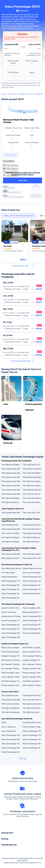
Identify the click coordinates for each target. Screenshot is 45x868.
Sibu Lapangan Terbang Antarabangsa (12, 669)
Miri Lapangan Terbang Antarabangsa (12, 664)
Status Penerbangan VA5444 (12, 589)
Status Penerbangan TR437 (12, 629)
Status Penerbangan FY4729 (33, 735)
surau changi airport (9, 731)
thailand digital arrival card (32, 568)
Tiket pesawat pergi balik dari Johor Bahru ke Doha (33, 469)
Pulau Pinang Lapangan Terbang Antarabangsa (12, 652)
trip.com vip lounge (9, 612)
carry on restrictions (9, 727)
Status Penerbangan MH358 (12, 633)
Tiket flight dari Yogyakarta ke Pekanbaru (33, 481)
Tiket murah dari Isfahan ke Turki (12, 533)
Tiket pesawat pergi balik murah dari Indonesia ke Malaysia (33, 533)
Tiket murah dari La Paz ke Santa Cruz (33, 513)
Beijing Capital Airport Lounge (33, 612)
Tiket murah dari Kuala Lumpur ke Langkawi (33, 502)
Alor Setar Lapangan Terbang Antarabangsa (12, 681)
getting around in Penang (11, 616)
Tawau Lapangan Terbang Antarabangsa (12, 677)
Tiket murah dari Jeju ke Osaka (33, 494)
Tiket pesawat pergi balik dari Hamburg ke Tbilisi (33, 490)
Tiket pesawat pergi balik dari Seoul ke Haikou (12, 490)
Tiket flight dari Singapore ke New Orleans (12, 465)
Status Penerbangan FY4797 (12, 735)
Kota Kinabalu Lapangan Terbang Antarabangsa (33, 648)
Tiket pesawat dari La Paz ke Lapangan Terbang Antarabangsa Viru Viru (33, 558)
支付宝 (4, 722)
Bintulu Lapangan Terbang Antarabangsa (12, 685)
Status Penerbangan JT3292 (12, 581)
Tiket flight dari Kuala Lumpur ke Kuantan (12, 502)
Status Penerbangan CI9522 (33, 589)
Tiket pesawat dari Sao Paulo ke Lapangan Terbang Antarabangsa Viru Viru (12, 558)
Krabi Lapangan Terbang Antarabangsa (33, 685)
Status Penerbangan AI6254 (33, 581)
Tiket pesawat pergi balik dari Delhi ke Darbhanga (12, 481)
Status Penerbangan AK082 (12, 594)
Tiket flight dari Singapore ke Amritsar (12, 498)
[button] (41, 3)
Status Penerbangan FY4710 (33, 621)
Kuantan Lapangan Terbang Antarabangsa (33, 677)
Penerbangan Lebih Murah (22, 361)
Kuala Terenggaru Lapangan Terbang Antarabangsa (12, 673)
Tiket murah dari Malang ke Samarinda (33, 473)
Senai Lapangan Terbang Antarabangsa (33, 656)
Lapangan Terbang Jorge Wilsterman (12, 54)
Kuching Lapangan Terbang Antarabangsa (33, 652)
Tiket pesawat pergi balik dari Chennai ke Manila (12, 477)
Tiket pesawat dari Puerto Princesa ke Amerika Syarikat (33, 525)
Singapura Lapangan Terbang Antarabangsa (12, 656)
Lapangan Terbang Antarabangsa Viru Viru (33, 54)
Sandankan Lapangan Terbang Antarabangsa (33, 681)
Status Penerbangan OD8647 (33, 594)
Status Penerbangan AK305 (12, 625)
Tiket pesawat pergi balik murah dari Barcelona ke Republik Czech (12, 529)
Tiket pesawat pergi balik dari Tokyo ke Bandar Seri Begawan (12, 473)
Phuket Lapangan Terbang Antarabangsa (33, 673)
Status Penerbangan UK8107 (33, 585)
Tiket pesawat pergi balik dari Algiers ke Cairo (12, 469)
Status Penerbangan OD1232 (33, 577)
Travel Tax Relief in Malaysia (33, 727)
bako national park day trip (11, 568)
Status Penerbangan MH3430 (33, 629)
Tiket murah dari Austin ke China (33, 529)
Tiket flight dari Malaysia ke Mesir (12, 542)
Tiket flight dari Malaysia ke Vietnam (12, 537)
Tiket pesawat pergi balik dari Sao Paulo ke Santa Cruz (12, 513)
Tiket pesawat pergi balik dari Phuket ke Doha (12, 486)
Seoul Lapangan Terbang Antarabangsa (33, 664)
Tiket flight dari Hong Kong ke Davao (33, 486)
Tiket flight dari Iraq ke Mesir (33, 542)
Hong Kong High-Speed (31, 722)
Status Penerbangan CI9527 (33, 739)
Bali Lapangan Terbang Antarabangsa (12, 660)
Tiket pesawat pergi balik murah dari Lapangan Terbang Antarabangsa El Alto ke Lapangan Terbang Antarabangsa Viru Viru (12, 554)
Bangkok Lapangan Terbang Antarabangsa (33, 669)
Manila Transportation (9, 577)
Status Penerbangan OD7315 (12, 598)
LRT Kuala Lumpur (8, 573)
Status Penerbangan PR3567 (33, 625)
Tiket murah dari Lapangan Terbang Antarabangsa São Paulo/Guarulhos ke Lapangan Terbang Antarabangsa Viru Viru (33, 554)
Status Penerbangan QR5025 (12, 585)
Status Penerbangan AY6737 (12, 637)
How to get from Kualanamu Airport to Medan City (33, 573)
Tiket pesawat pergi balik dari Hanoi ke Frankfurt (12, 494)
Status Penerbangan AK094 (33, 748)
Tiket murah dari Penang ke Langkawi (33, 498)
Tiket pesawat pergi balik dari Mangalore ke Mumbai (33, 477)
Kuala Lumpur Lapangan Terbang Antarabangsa (12, 648)
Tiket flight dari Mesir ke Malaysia (33, 537)
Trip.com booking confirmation (33, 608)
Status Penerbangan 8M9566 (12, 739)
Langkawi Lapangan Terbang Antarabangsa (33, 660)
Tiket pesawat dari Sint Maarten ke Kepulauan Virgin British (12, 525)
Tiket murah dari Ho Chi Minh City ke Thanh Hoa (33, 465)
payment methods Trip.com (12, 608)
